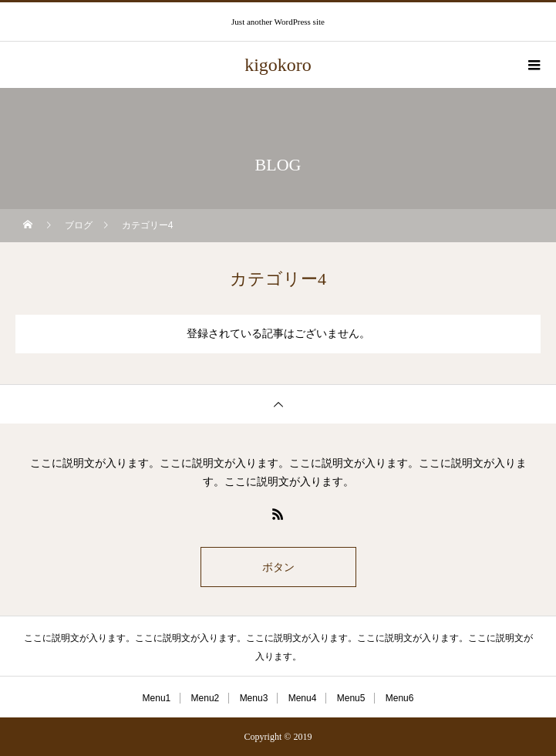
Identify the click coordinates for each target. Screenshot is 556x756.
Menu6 (400, 698)
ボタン (278, 567)
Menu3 (254, 698)
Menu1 (157, 698)
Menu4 (303, 698)
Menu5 (351, 698)
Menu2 (206, 698)
